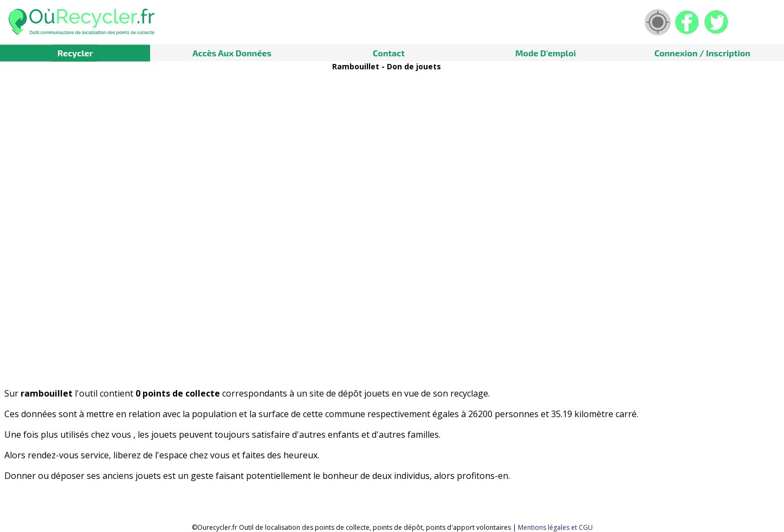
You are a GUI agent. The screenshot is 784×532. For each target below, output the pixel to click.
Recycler (75, 53)
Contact (389, 53)
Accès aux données (232, 53)
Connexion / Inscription (702, 53)
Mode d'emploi (546, 53)
